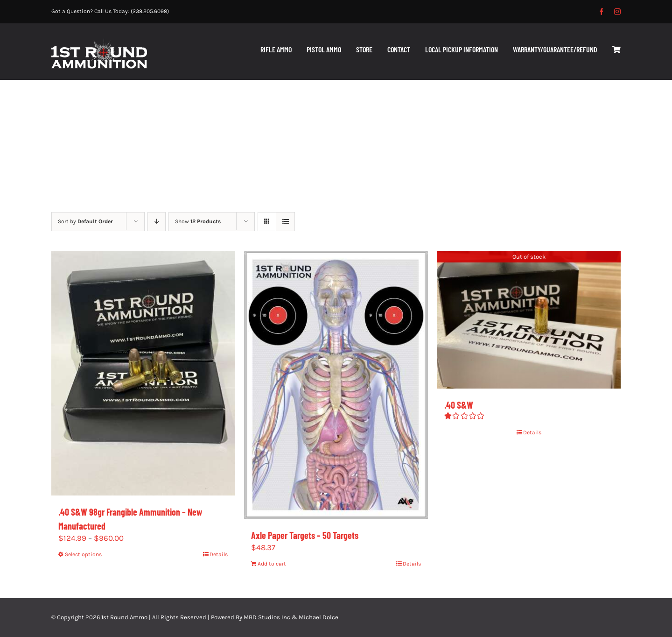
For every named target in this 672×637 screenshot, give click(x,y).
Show (198, 221)
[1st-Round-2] (99, 42)
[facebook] (602, 12)
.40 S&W (459, 405)
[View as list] (285, 222)
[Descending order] (157, 222)
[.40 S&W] (529, 320)
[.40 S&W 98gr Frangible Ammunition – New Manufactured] (143, 373)
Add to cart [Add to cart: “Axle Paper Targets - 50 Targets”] (272, 564)
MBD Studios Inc (267, 617)
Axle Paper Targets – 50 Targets (305, 535)
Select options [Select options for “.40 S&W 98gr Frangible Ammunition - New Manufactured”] (83, 554)
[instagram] (617, 12)
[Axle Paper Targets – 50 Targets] (336, 385)
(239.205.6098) (150, 11)
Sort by (85, 221)
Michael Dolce (318, 617)
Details (219, 554)
